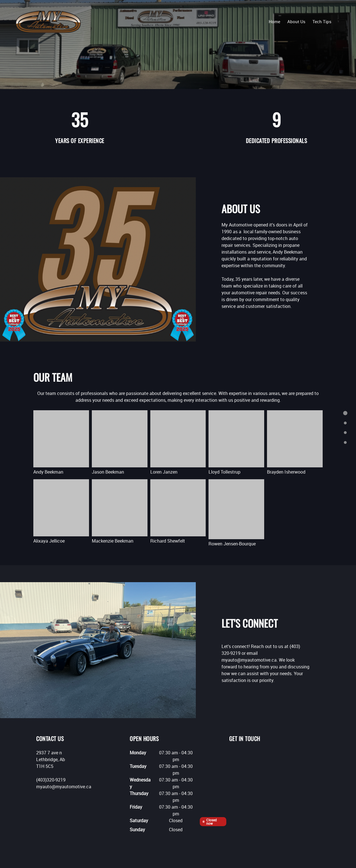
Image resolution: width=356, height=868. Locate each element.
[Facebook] (250, 755)
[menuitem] (274, 21)
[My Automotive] (48, 21)
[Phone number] (233, 755)
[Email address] (242, 755)
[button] (61, 443)
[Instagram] (259, 755)
